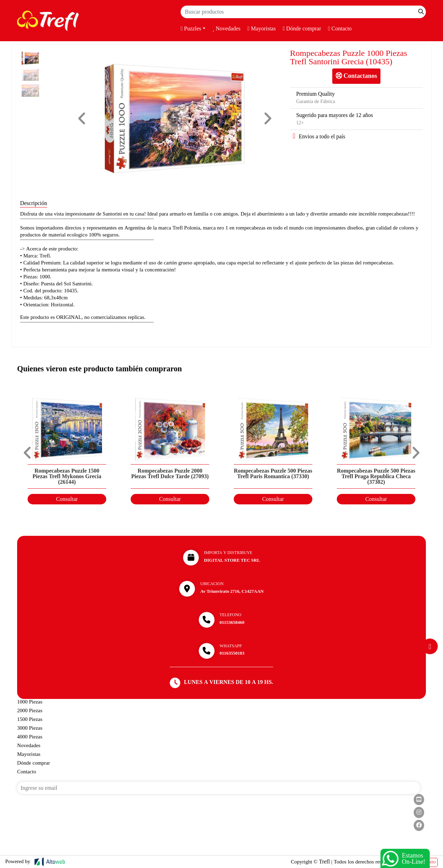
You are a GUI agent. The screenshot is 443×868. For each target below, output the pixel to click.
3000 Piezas (30, 728)
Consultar (67, 499)
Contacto (340, 29)
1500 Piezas (30, 719)
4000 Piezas (30, 737)
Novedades (226, 29)
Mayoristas (262, 29)
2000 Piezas (30, 710)
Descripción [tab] (33, 203)
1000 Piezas (30, 702)
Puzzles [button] (191, 29)
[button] (82, 119)
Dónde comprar (302, 29)
